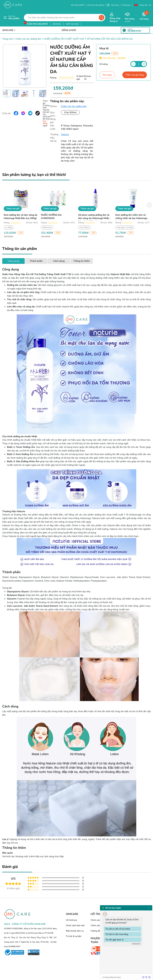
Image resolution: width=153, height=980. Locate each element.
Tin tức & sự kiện (74, 936)
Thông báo (126, 5)
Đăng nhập (115, 18)
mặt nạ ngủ (72, 24)
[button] (143, 5)
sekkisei (57, 24)
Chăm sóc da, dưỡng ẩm (28, 39)
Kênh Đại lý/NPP (78, 5)
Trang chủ (8, 39)
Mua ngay (107, 75)
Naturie (65, 134)
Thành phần (36, 261)
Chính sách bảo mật (75, 925)
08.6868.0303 (134, 31)
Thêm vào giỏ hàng (135, 75)
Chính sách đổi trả (99, 925)
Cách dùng (59, 261)
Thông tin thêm (82, 261)
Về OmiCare (71, 920)
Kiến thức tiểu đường (96, 5)
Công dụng (13, 261)
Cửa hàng (113, 5)
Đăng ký (114, 21)
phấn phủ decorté (37, 24)
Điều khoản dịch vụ (75, 931)
